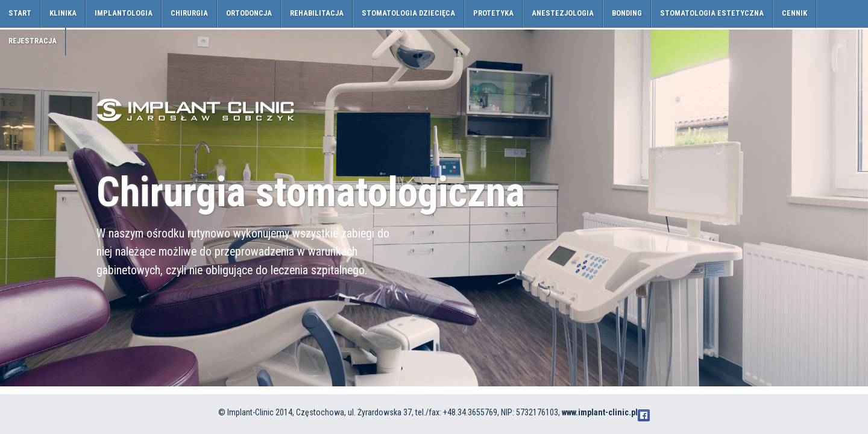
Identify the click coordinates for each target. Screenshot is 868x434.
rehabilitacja (317, 13)
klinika (63, 13)
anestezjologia (563, 13)
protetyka (493, 13)
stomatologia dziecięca (408, 13)
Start (20, 13)
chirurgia (189, 13)
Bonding (627, 13)
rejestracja (33, 41)
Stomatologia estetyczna (712, 13)
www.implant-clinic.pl (600, 412)
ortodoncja (249, 13)
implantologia (124, 13)
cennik (794, 13)
